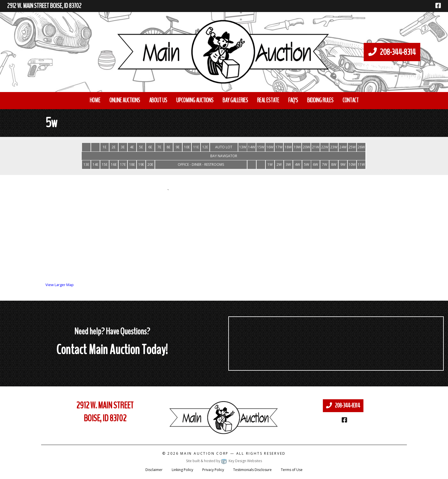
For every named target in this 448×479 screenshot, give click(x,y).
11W (361, 164)
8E (168, 147)
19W (297, 147)
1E (104, 147)
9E (178, 147)
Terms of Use (292, 470)
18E (132, 164)
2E (114, 147)
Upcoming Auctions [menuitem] (195, 100)
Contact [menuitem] (351, 100)
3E (123, 147)
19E (141, 164)
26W (361, 147)
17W (279, 147)
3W (288, 164)
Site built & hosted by (224, 461)
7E (159, 147)
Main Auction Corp (204, 453)
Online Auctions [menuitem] (125, 100)
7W (325, 164)
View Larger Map (60, 285)
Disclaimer (154, 470)
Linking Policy (182, 470)
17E (123, 164)
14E (95, 164)
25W (352, 147)
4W (297, 164)
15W (261, 147)
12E (205, 147)
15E (105, 164)
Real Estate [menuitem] (268, 100)
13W (243, 147)
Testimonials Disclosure (252, 470)
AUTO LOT (224, 147)
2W (279, 164)
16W (270, 147)
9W (343, 164)
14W (252, 147)
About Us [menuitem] (158, 100)
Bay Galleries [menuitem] (235, 100)
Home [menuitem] (95, 100)
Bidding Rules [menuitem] (320, 100)
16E (114, 164)
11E (196, 147)
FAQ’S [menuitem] (293, 100)
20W (306, 147)
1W (270, 164)
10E (187, 147)
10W (352, 164)
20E (150, 164)
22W (325, 147)
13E (86, 164)
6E (150, 147)
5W (307, 164)
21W (316, 147)
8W (334, 164)
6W (315, 164)
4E (132, 147)
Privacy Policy (213, 470)
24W (343, 147)
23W (334, 147)
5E (141, 147)
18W (288, 147)
